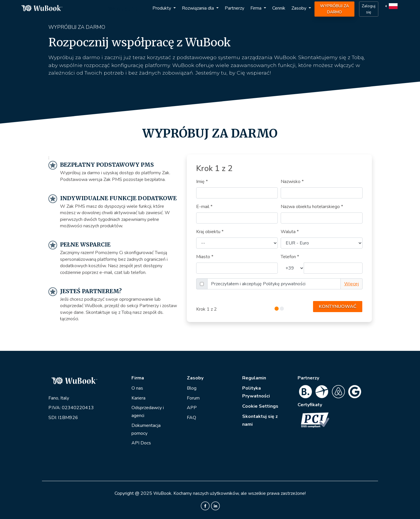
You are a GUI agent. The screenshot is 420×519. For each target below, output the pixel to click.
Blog (192, 388)
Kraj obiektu (210, 232)
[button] (392, 6)
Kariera (138, 398)
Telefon (290, 257)
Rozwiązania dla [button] (198, 8)
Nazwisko (292, 182)
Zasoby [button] (299, 8)
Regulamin (254, 378)
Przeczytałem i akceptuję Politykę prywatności (258, 284)
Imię (202, 182)
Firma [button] (256, 8)
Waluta (290, 232)
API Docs (141, 443)
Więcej (352, 284)
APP (192, 408)
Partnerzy (234, 8)
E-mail (204, 207)
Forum (193, 398)
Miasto (205, 257)
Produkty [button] (162, 8)
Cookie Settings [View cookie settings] (260, 406)
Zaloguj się (369, 9)
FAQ (191, 418)
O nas (137, 388)
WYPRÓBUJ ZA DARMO (334, 9)
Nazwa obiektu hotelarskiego (312, 207)
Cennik (279, 8)
